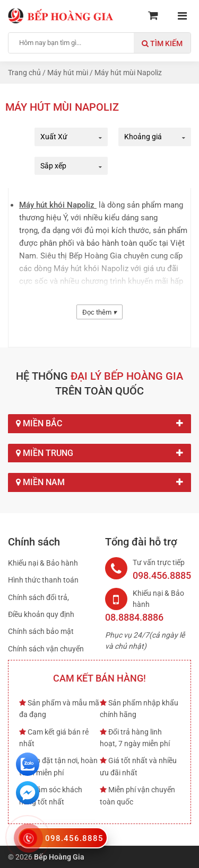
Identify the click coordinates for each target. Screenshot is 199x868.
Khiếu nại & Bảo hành (43, 563)
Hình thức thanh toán (43, 580)
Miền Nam (99, 482)
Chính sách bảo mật (41, 631)
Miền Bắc (99, 424)
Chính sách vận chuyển (46, 649)
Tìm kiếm (162, 43)
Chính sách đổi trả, (38, 597)
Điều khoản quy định (41, 614)
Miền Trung (99, 453)
